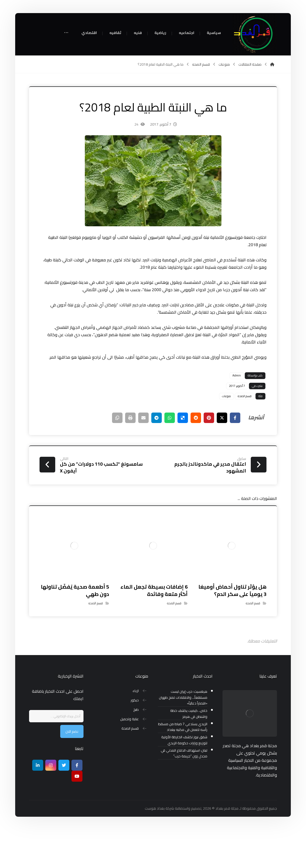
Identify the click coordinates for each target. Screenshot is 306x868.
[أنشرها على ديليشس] (183, 456)
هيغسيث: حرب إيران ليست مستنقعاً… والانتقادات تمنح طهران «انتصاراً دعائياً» (183, 736)
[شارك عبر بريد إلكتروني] (143, 456)
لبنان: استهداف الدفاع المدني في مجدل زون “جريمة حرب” (184, 792)
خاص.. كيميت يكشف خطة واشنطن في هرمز (189, 752)
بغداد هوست (155, 847)
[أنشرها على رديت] (196, 456)
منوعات (226, 434)
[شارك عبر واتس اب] (170, 456)
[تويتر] (64, 803)
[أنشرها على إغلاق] (222, 456)
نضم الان (72, 770)
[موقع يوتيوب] (77, 814)
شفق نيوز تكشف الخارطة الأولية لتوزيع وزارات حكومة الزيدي (184, 778)
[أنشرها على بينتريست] (209, 456)
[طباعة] (130, 456)
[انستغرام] (51, 803)
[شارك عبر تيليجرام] (157, 456)
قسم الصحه (245, 434)
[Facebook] (77, 803)
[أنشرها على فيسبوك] (235, 456)
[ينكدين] (38, 803)
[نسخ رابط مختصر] (117, 456)
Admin (237, 414)
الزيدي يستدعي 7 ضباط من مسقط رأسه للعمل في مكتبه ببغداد (183, 765)
